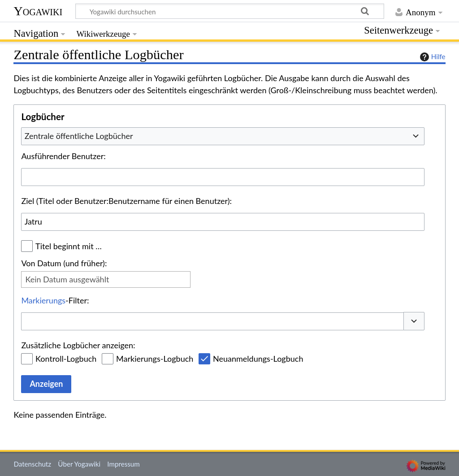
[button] (414, 321)
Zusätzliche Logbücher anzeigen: (78, 345)
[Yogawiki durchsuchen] (230, 11)
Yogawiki (38, 11)
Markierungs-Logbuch (155, 359)
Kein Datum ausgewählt (67, 279)
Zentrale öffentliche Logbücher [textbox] (79, 136)
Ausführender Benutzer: (63, 156)
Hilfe (432, 57)
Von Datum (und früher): (64, 263)
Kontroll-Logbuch (66, 359)
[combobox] (223, 136)
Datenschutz (32, 464)
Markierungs (43, 300)
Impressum (123, 464)
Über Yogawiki (79, 464)
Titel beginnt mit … (69, 246)
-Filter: (55, 300)
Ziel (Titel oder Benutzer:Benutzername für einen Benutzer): (126, 201)
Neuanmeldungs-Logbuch (258, 359)
